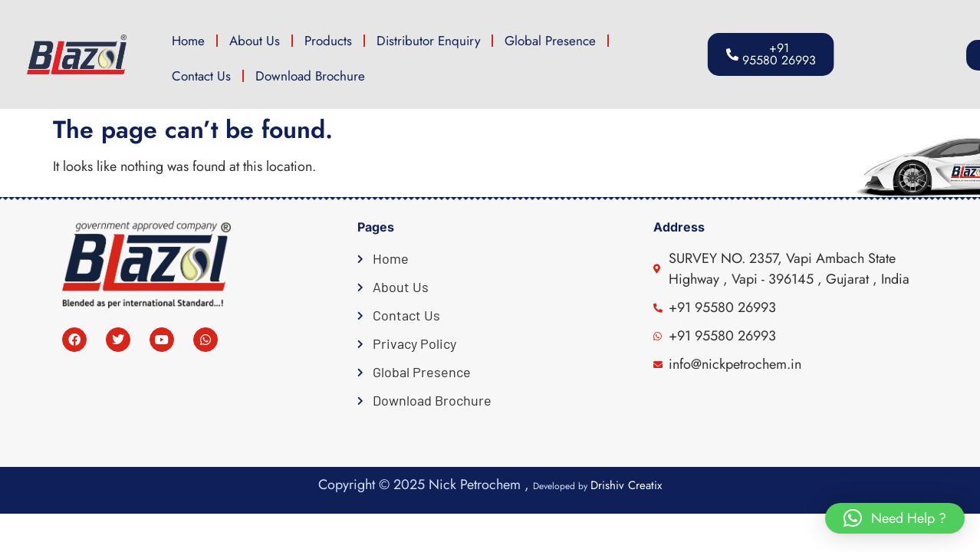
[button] (914, 55)
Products (328, 41)
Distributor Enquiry (428, 41)
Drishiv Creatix (626, 485)
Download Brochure (310, 76)
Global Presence (550, 41)
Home (188, 41)
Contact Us (201, 76)
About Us (255, 41)
